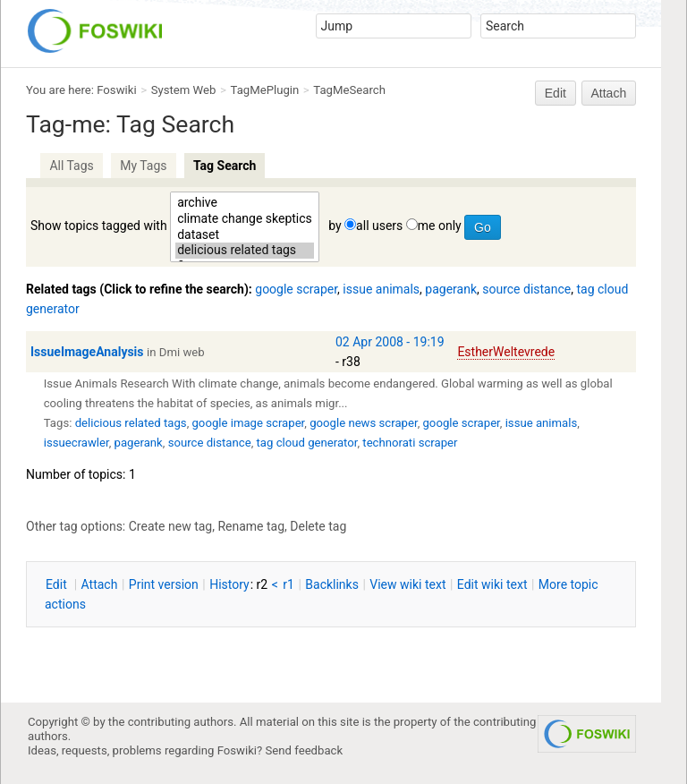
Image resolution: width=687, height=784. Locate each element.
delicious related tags (245, 251)
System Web (184, 90)
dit (58, 584)
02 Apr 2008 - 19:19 (390, 342)
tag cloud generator (307, 443)
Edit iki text (492, 584)
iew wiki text (407, 584)
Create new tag (170, 526)
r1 (288, 584)
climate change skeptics (245, 219)
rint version (164, 584)
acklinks (332, 584)
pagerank (451, 289)
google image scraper (248, 423)
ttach (100, 584)
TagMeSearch (349, 90)
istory (229, 584)
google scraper (296, 289)
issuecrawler (76, 443)
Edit (556, 93)
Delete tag (318, 526)
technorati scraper (410, 443)
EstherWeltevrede (506, 352)
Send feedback (305, 750)
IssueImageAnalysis (87, 352)
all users (379, 226)
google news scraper (363, 423)
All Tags (71, 166)
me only (440, 226)
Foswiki (116, 90)
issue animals (381, 289)
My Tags (143, 166)
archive (245, 203)
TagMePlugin (265, 90)
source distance (526, 289)
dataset (245, 235)
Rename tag (251, 526)
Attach (609, 93)
